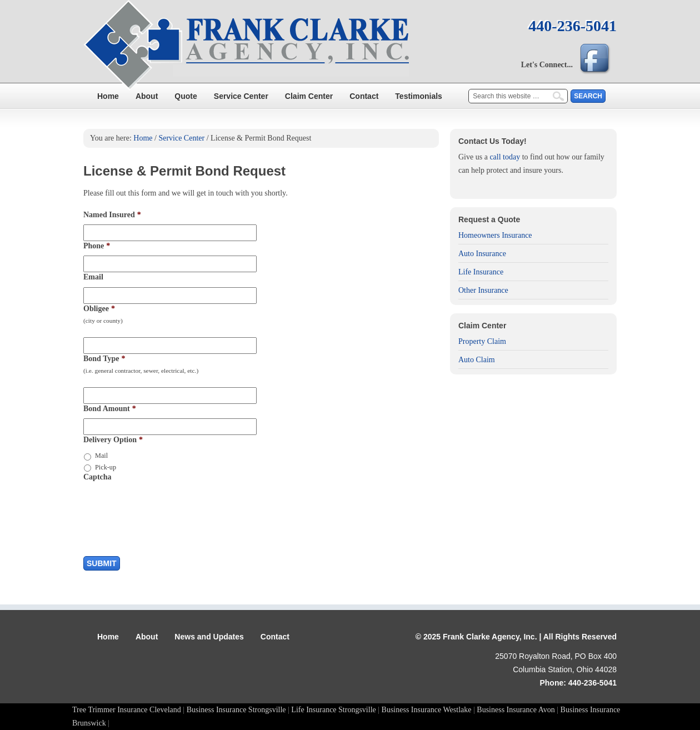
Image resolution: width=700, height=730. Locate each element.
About (147, 96)
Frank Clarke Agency (350, 47)
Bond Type (104, 359)
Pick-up (106, 467)
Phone (97, 246)
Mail (101, 456)
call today (505, 157)
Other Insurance (483, 290)
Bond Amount (110, 409)
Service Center (241, 96)
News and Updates (209, 637)
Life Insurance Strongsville (333, 710)
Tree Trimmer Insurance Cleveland (127, 710)
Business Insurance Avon (516, 710)
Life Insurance (481, 272)
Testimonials (419, 96)
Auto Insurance (482, 254)
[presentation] (168, 508)
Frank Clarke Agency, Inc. (490, 637)
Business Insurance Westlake (427, 710)
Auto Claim (477, 360)
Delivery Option (113, 440)
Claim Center (309, 96)
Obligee (99, 309)
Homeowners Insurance (495, 235)
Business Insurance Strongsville (236, 710)
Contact (364, 96)
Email (93, 277)
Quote (186, 96)
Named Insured (112, 215)
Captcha (97, 477)
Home (108, 96)
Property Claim (482, 341)
